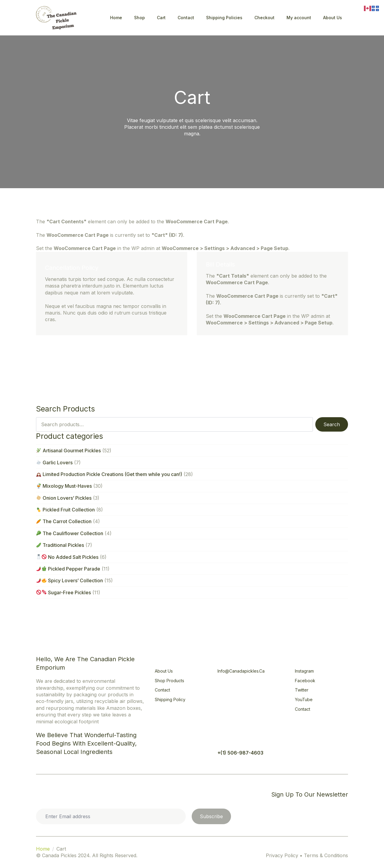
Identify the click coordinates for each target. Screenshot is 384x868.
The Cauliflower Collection (70, 533)
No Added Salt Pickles (67, 557)
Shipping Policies (224, 18)
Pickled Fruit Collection (66, 510)
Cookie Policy (56, 794)
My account (299, 18)
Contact (186, 18)
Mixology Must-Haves (64, 486)
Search (332, 424)
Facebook (305, 681)
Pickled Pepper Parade (68, 569)
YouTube (304, 699)
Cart (161, 18)
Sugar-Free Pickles (64, 592)
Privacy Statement (102, 794)
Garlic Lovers (54, 463)
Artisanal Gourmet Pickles (69, 451)
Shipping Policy (170, 699)
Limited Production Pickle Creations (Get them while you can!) (109, 474)
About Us (333, 18)
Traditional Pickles (60, 545)
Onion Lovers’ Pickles (64, 498)
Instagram (304, 671)
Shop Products (169, 681)
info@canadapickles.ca (241, 671)
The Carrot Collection (64, 521)
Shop (139, 18)
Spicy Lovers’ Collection (70, 580)
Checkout (264, 18)
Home (116, 18)
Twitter (302, 690)
